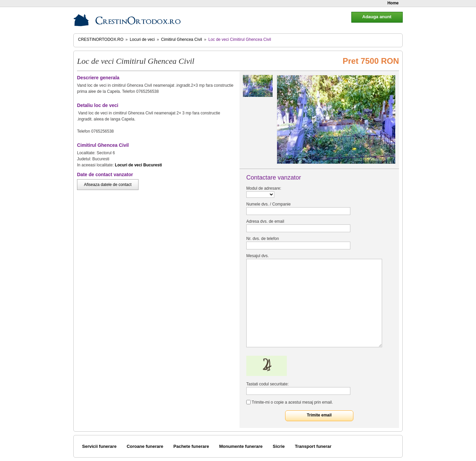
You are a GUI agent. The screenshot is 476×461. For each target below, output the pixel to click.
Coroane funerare (145, 446)
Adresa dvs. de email (265, 221)
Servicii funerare (99, 446)
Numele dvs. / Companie (268, 204)
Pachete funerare (191, 446)
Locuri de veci (142, 39)
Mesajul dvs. (258, 256)
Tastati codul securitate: (267, 384)
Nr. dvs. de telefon (263, 239)
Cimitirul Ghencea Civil (182, 39)
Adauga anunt (377, 17)
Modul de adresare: (264, 188)
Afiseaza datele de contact (108, 185)
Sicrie (279, 446)
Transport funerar (313, 446)
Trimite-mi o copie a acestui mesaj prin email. (292, 402)
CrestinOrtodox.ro (101, 39)
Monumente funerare (241, 446)
